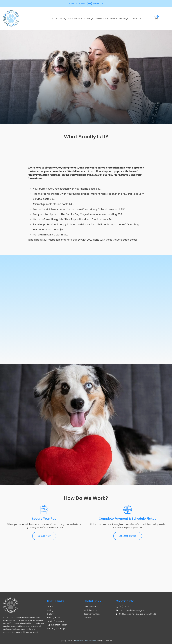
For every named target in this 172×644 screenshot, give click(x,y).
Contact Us (136, 18)
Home (54, 18)
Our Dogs (89, 18)
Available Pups (75, 18)
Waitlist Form (102, 18)
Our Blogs (124, 18)
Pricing (63, 18)
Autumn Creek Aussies (86, 640)
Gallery (113, 18)
